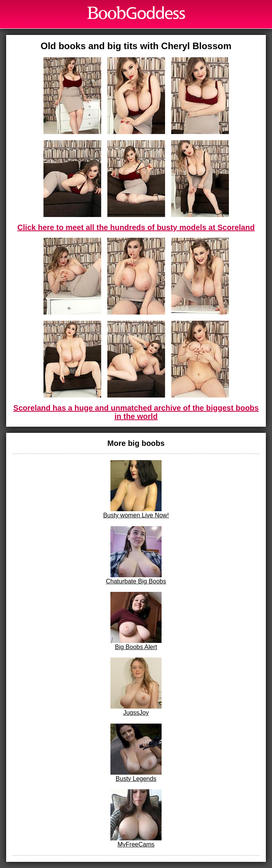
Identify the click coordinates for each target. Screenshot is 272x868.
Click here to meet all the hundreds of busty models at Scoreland (136, 227)
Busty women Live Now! (136, 489)
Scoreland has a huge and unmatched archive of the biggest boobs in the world (136, 412)
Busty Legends (136, 753)
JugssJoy (136, 687)
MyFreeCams (136, 818)
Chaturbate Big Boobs (136, 555)
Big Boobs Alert (136, 621)
